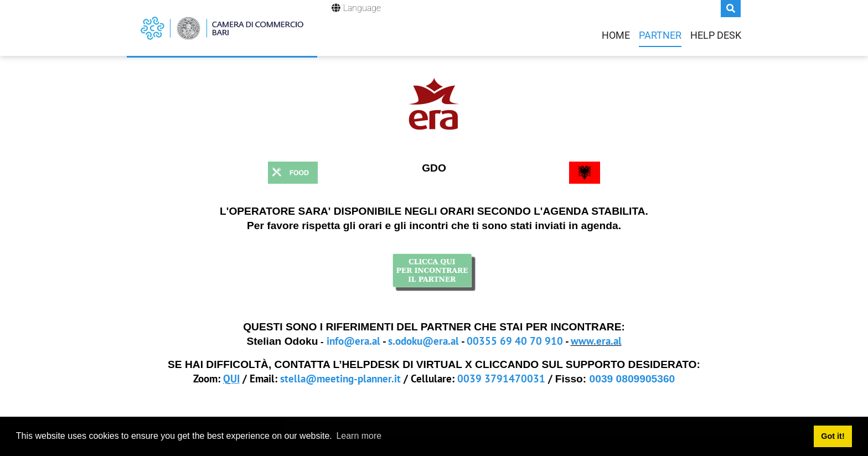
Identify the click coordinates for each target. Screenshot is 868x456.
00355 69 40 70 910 (515, 341)
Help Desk (716, 35)
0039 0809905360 (632, 379)
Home (616, 35)
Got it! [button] (833, 436)
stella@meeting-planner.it (340, 378)
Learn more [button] (359, 436)
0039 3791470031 (501, 378)
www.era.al (596, 341)
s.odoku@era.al (423, 341)
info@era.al (353, 341)
